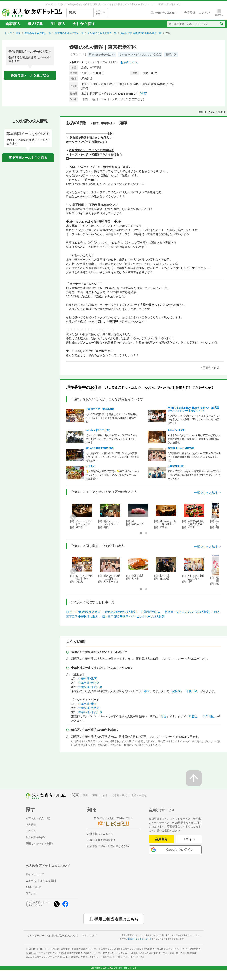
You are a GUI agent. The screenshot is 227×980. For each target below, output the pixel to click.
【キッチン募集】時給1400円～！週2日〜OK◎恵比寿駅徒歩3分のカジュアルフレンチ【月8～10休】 (111, 439)
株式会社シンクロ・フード (140, 939)
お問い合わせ (33, 887)
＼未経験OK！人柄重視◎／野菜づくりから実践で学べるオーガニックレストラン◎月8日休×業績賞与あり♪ (112, 457)
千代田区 (192, 691)
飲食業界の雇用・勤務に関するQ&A (108, 846)
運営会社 (31, 893)
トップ (8, 33)
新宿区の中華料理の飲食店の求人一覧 (141, 33)
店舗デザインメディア (52, 957)
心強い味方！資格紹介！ (101, 840)
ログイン (189, 839)
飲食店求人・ (161, 949)
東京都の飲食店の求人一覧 (69, 33)
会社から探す (84, 24)
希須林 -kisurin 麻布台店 (181, 448)
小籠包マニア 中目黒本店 (100, 409)
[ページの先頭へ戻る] (194, 778)
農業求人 (81, 957)
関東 (18, 33)
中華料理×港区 (88, 679)
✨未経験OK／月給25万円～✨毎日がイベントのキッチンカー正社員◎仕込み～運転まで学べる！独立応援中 (112, 475)
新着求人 (13, 24)
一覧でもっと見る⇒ (207, 493)
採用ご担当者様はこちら (116, 919)
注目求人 (58, 24)
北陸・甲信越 (139, 795)
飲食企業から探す (36, 837)
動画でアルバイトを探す (40, 844)
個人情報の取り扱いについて (63, 936)
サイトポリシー (36, 936)
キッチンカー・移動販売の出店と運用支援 (142, 953)
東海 (95, 795)
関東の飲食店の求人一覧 (38, 33)
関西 (86, 795)
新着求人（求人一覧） (39, 818)
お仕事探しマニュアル (100, 834)
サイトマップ (89, 936)
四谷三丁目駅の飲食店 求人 (83, 612)
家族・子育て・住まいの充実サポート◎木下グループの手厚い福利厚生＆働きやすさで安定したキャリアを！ (194, 475)
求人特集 (35, 24)
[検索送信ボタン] (221, 24)
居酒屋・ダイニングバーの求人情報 (187, 612)
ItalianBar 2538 (176, 430)
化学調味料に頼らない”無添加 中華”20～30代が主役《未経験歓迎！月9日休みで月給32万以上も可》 (194, 457)
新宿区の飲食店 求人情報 (121, 612)
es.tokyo (90, 466)
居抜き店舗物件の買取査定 (86, 953)
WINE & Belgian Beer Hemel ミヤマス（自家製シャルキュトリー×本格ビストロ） (193, 409)
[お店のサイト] (129, 62)
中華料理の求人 (151, 612)
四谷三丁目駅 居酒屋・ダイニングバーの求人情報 (133, 617)
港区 (147, 691)
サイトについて (35, 874)
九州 (104, 795)
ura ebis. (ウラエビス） (98, 430)
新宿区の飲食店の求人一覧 (102, 33)
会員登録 (161, 839)
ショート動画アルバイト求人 (118, 957)
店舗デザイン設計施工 (121, 949)
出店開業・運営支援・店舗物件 (74, 949)
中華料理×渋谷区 (89, 683)
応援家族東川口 (176, 466)
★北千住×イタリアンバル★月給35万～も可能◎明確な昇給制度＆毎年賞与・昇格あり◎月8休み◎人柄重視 (194, 439)
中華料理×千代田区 (90, 687)
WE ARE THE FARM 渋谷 (100, 448)
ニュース (31, 881)
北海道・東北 (119, 795)
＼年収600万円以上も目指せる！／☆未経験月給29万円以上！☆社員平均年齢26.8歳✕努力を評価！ (112, 418)
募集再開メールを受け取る (30, 75)
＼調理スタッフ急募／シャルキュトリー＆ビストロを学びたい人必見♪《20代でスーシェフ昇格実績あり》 (194, 419)
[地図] (143, 94)
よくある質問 (48, 881)
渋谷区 (176, 691)
